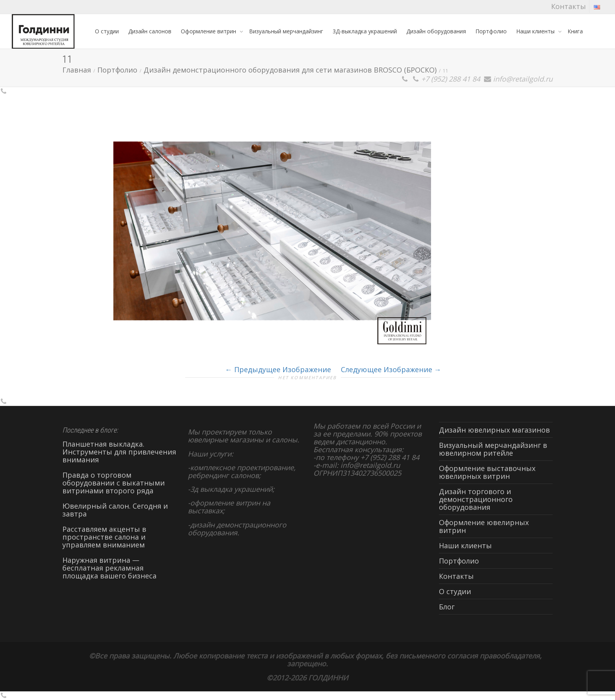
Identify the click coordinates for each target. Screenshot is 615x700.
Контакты (569, 6)
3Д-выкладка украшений (365, 31)
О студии (107, 31)
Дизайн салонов (150, 31)
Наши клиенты (536, 31)
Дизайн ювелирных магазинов (494, 430)
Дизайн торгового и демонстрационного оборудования (476, 499)
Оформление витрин (209, 31)
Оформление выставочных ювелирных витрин (487, 472)
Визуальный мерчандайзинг (286, 31)
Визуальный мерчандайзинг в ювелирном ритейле (493, 449)
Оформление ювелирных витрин (484, 526)
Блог (447, 607)
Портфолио (491, 31)
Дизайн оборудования (436, 31)
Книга (575, 31)
